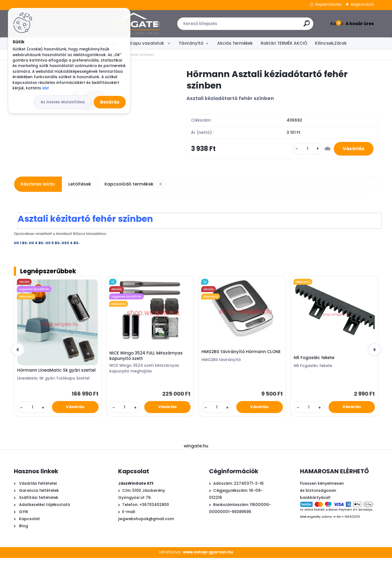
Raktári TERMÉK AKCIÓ (284, 43)
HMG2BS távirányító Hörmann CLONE (241, 355)
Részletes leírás (38, 187)
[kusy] (303, 150)
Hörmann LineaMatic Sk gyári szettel (56, 373)
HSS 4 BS (70, 246)
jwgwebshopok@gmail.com (146, 522)
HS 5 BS (53, 246)
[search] (264, 25)
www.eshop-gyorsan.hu (208, 555)
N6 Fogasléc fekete (314, 361)
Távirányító (191, 43)
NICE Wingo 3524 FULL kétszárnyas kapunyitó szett (146, 359)
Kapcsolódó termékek (135, 187)
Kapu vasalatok (147, 43)
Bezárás (110, 102)
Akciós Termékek (235, 43)
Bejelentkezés (328, 4)
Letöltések (80, 187)
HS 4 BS (36, 246)
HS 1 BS (20, 246)
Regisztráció (362, 4)
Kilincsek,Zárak (331, 43)
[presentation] (18, 353)
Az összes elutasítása (63, 102)
